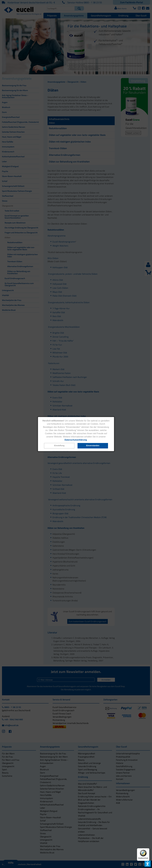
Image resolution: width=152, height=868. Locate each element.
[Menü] (148, 850)
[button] (59, 446)
